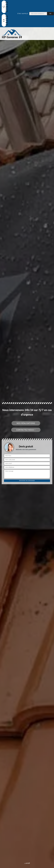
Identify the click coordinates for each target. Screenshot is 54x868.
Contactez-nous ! (26, 430)
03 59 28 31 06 (4, 7)
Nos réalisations (26, 423)
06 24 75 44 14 (4, 20)
